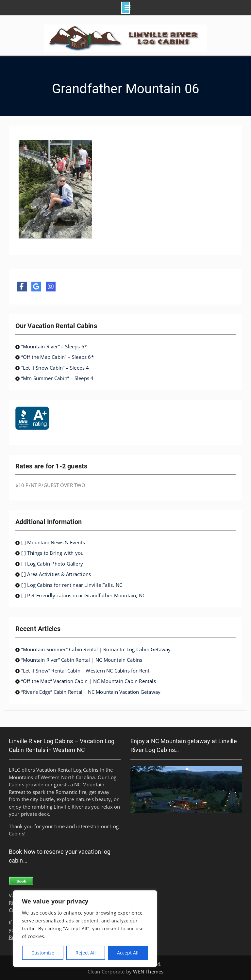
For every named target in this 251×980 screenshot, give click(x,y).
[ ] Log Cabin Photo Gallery (52, 564)
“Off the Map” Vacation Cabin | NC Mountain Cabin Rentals (89, 681)
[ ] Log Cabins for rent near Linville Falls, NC (72, 585)
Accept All (128, 953)
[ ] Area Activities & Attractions (56, 574)
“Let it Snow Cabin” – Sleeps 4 (55, 368)
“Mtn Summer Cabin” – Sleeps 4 (58, 378)
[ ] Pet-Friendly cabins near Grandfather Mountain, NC (84, 595)
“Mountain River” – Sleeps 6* (54, 346)
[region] (85, 929)
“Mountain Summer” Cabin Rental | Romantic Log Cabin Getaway (96, 649)
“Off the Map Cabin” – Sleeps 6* (58, 357)
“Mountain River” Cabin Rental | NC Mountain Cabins (82, 660)
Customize (43, 953)
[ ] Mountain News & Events (53, 542)
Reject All (86, 953)
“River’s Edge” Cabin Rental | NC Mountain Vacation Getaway (91, 692)
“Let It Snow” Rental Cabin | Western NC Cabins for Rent (85, 671)
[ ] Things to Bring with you (53, 553)
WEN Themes (148, 971)
